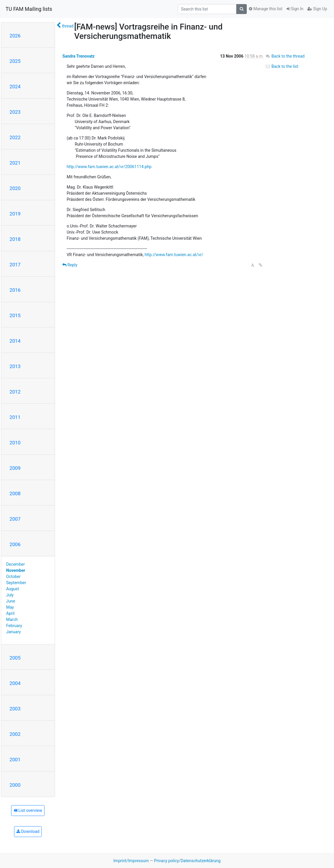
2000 (15, 785)
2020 (15, 188)
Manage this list (266, 9)
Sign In (295, 9)
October (13, 577)
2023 (15, 112)
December (16, 564)
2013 (15, 366)
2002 (15, 734)
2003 (15, 709)
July (10, 595)
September (16, 583)
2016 (15, 290)
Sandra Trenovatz (78, 56)
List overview (28, 810)
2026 (15, 36)
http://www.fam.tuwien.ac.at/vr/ (174, 255)
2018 (15, 239)
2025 (15, 61)
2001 (15, 760)
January (13, 632)
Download (28, 831)
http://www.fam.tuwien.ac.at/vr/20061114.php (109, 167)
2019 (15, 214)
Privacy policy (166, 861)
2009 (15, 468)
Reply (70, 265)
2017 (15, 265)
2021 (15, 163)
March (12, 619)
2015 (15, 315)
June (11, 601)
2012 (15, 392)
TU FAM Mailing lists (29, 9)
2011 (15, 417)
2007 (15, 519)
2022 (15, 137)
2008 (15, 493)
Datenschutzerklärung (201, 861)
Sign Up (317, 9)
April (10, 613)
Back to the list (282, 66)
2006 (15, 544)
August (13, 589)
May (10, 607)
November (16, 570)
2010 (15, 443)
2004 (15, 683)
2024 (15, 87)
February (14, 626)
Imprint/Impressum (131, 861)
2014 (15, 341)
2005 (15, 658)
